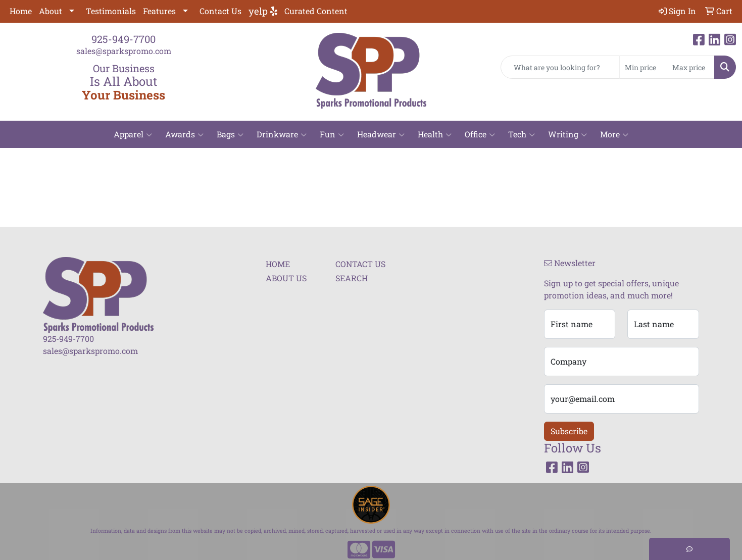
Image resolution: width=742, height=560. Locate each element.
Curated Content (316, 11)
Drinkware (282, 134)
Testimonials (111, 11)
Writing (567, 134)
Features (159, 11)
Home (21, 11)
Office (480, 134)
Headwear (381, 134)
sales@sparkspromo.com (124, 51)
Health (435, 134)
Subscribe (569, 431)
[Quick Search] (560, 67)
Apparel (133, 134)
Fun (332, 134)
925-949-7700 (123, 39)
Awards (184, 134)
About (51, 11)
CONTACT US (360, 264)
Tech (522, 134)
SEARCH (352, 278)
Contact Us (220, 11)
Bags (230, 134)
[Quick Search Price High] (691, 67)
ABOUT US (286, 278)
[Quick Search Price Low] (643, 67)
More (614, 134)
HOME (278, 264)
